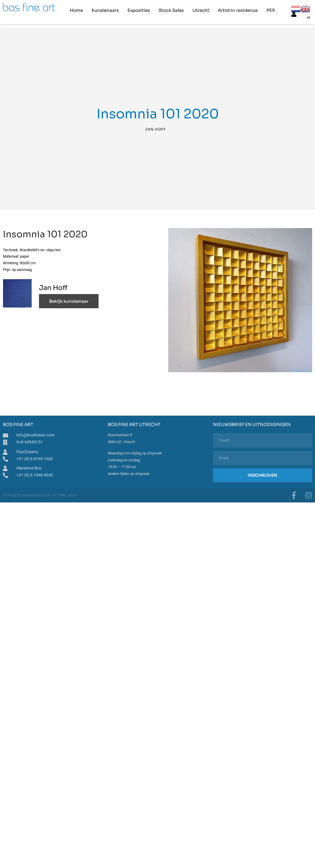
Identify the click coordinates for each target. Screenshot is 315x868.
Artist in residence (238, 10)
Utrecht (201, 10)
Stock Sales (171, 10)
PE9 (271, 10)
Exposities (139, 10)
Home (76, 10)
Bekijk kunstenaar (69, 301)
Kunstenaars (105, 10)
